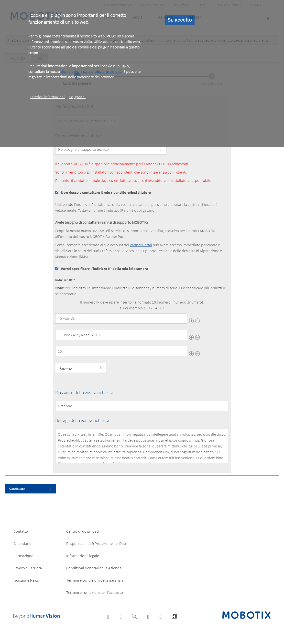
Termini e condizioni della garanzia (95, 580)
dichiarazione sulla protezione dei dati (91, 71)
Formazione (23, 556)
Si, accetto (180, 20)
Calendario (22, 543)
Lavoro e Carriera (28, 568)
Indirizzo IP (64, 280)
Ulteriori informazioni (48, 97)
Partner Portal (141, 245)
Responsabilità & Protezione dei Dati (96, 543)
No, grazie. (77, 97)
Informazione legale (83, 556)
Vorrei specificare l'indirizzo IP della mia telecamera (104, 269)
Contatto (21, 531)
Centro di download (82, 531)
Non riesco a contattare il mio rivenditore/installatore (106, 192)
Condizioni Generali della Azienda (94, 568)
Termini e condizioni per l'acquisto (95, 592)
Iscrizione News (26, 580)
